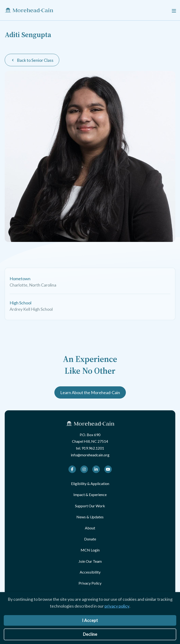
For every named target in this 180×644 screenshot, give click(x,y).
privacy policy (117, 606)
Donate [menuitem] (90, 539)
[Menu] (174, 10)
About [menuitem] (90, 528)
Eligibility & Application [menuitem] (90, 483)
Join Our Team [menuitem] (90, 561)
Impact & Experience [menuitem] (90, 495)
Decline (90, 634)
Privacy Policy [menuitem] (90, 583)
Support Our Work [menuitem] (90, 506)
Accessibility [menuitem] (90, 572)
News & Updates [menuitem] (90, 517)
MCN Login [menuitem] (90, 550)
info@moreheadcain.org (90, 455)
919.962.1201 (93, 448)
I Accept (90, 620)
